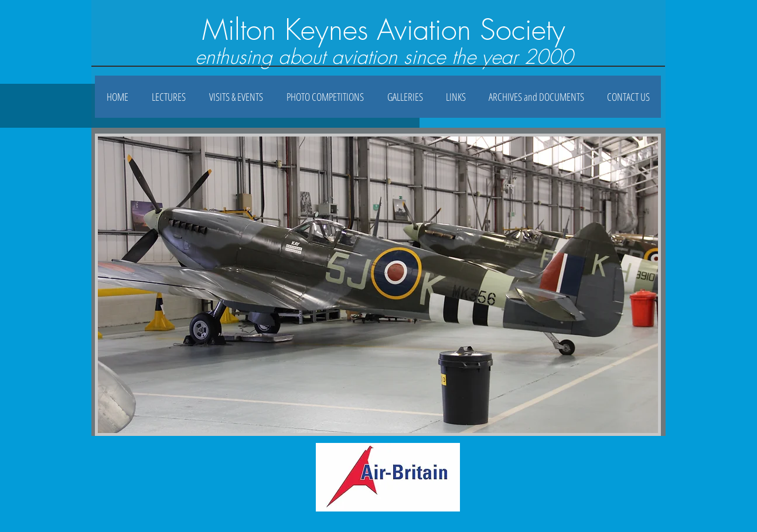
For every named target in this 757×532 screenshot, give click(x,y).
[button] (405, 97)
